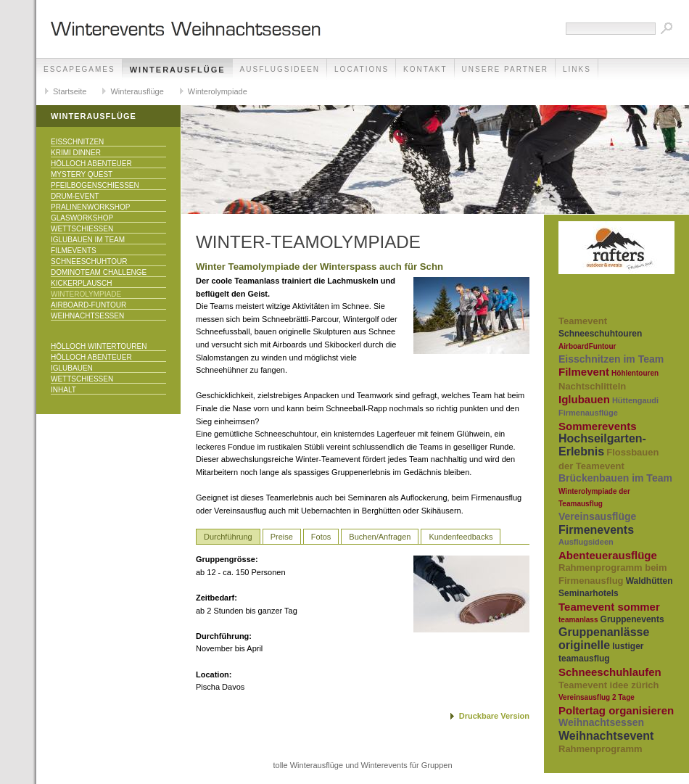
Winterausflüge (178, 70)
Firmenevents (596, 530)
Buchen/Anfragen (380, 537)
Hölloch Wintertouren (99, 346)
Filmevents (74, 251)
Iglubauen (72, 368)
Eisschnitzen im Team (611, 359)
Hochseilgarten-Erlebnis (602, 445)
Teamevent (583, 321)
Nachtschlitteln (592, 386)
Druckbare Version (494, 716)
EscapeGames (79, 69)
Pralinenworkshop (90, 207)
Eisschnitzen (77, 142)
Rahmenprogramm (601, 749)
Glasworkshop (82, 218)
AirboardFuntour (587, 346)
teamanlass (578, 620)
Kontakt (425, 69)
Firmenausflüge (588, 413)
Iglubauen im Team (88, 240)
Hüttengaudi (635, 400)
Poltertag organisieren (616, 710)
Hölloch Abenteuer (91, 164)
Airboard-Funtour (88, 305)
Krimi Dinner (76, 153)
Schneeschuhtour (89, 261)
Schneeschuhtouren (600, 334)
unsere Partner (505, 69)
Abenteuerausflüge (608, 555)
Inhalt (63, 390)
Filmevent (584, 372)
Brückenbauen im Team (615, 478)
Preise (282, 537)
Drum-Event (75, 196)
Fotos (321, 537)
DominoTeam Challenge (99, 272)
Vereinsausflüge (597, 516)
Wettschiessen (82, 229)
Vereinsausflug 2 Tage (597, 697)
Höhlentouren (635, 373)
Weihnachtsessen (87, 316)
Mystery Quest (82, 174)
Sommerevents (598, 426)
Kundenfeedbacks (461, 537)
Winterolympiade (218, 91)
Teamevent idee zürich (608, 685)
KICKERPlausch (81, 283)
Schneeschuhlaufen (610, 672)
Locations (362, 69)
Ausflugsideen (280, 69)
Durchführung (228, 537)
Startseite (70, 91)
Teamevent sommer (609, 607)
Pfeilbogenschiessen (95, 185)
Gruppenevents (632, 619)
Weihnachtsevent (606, 736)
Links (577, 69)
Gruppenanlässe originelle (604, 639)
